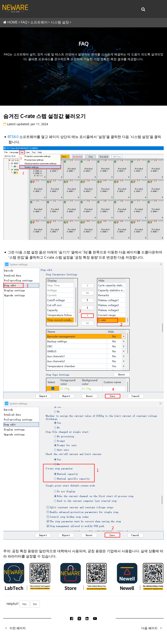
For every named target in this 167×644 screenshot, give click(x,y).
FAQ (24, 23)
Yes (24, 604)
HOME (13, 23)
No (35, 604)
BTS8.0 (13, 137)
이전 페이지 (14, 628)
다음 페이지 (153, 628)
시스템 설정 (60, 23)
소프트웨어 (39, 23)
